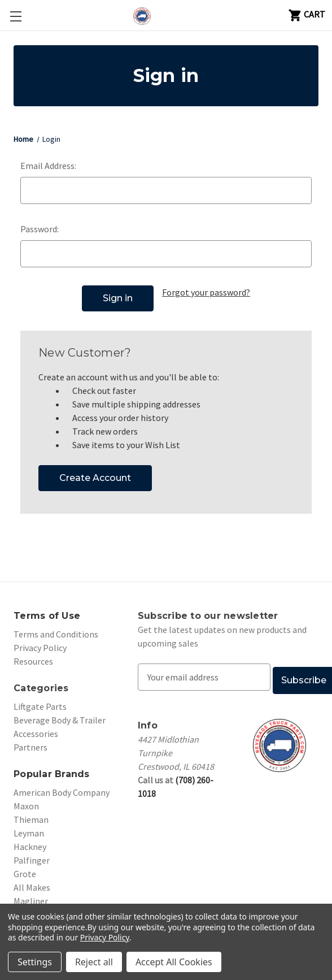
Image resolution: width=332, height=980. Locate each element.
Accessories (36, 728)
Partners (30, 741)
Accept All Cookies (174, 962)
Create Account (95, 472)
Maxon (26, 800)
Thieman (31, 814)
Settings (35, 962)
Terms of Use (47, 610)
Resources (33, 656)
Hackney (30, 841)
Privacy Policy (40, 642)
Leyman (29, 827)
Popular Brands (52, 768)
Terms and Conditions (56, 628)
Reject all (94, 962)
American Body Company (62, 787)
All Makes (32, 882)
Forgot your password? (206, 292)
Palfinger (32, 855)
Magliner (31, 895)
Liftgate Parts (40, 701)
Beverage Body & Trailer (60, 714)
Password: (40, 229)
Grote (25, 868)
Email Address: (48, 166)
